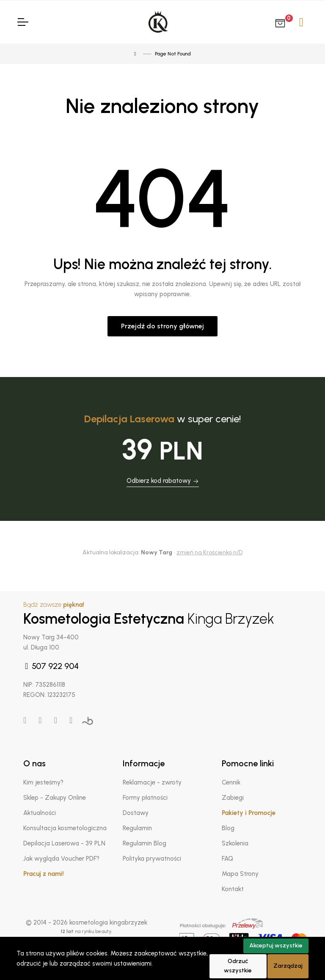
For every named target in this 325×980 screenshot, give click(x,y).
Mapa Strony (240, 874)
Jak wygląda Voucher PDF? (61, 859)
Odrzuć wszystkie (238, 966)
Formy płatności (145, 798)
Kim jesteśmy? (43, 782)
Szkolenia (235, 843)
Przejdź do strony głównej (162, 326)
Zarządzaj (288, 966)
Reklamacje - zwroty (152, 782)
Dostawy (136, 813)
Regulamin (137, 828)
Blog (228, 828)
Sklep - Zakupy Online (55, 798)
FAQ (227, 859)
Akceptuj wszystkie (276, 946)
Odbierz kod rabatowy (163, 481)
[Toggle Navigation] (22, 22)
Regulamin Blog (145, 843)
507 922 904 (51, 666)
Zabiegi (233, 798)
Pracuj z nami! (44, 874)
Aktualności (40, 813)
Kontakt (233, 889)
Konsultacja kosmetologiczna (65, 828)
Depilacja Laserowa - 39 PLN (64, 843)
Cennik (231, 782)
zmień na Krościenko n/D (209, 552)
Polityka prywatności (152, 859)
